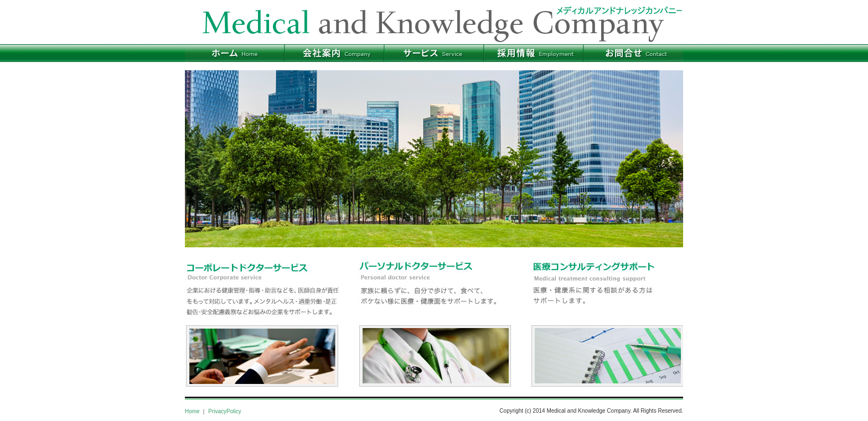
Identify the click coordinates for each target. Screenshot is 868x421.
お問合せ (633, 53)
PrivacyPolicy (224, 411)
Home (192, 411)
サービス (434, 53)
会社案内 (334, 53)
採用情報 (534, 53)
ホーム (235, 53)
